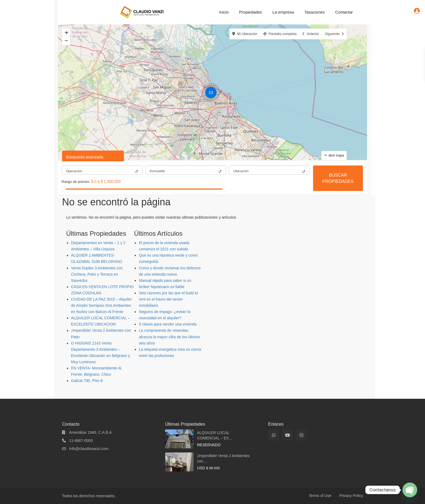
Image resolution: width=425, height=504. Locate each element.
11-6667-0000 (81, 441)
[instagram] (301, 435)
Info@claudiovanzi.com (89, 449)
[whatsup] (274, 435)
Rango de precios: (76, 182)
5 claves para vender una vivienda (168, 324)
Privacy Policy (351, 496)
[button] (212, 93)
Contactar (344, 12)
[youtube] (287, 435)
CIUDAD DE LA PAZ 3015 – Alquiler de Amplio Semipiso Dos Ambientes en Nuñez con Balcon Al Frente (101, 305)
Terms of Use (320, 496)
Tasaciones (315, 12)
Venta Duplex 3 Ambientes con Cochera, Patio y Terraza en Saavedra (97, 274)
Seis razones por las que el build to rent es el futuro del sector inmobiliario (168, 299)
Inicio (224, 12)
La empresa (283, 12)
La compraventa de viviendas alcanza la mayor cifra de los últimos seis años (169, 337)
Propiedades (250, 12)
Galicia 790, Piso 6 (87, 381)
